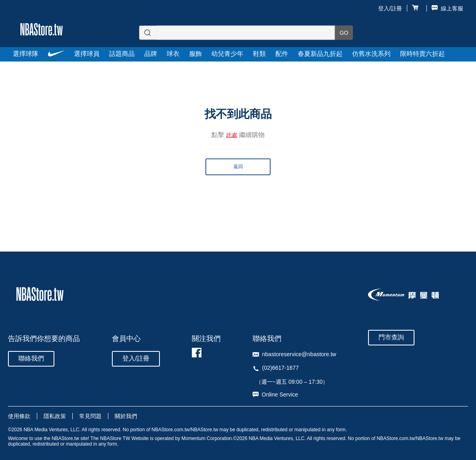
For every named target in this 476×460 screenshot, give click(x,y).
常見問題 (90, 416)
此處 (232, 135)
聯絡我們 (31, 358)
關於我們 (126, 416)
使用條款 (19, 416)
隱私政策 (55, 416)
